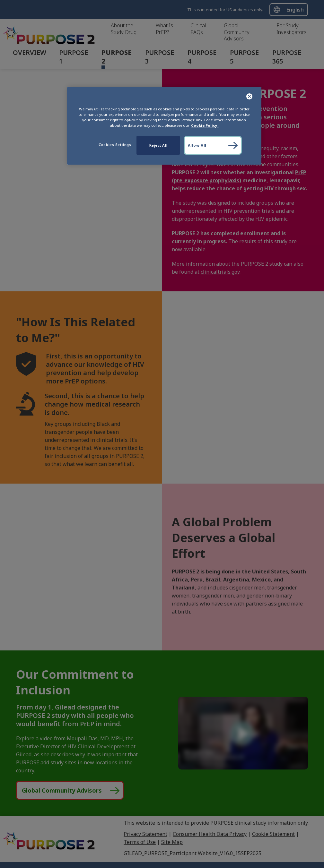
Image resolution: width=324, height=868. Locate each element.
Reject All (158, 145)
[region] (164, 126)
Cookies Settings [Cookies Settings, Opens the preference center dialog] (115, 145)
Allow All (197, 145)
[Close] (250, 97)
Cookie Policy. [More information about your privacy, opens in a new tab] (205, 125)
